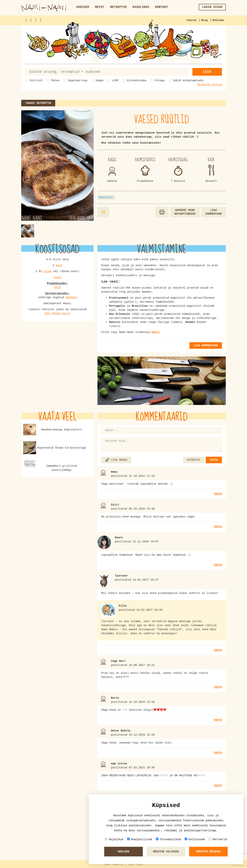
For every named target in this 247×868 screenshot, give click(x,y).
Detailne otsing (210, 85)
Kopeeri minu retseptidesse (185, 212)
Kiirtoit (36, 80)
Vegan (100, 80)
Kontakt (161, 7)
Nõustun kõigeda (208, 852)
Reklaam (218, 20)
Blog (205, 20)
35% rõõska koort (57, 313)
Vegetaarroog (77, 80)
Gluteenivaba (137, 80)
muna (59, 265)
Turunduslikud (168, 839)
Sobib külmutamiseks (188, 80)
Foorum (191, 20)
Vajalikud (114, 839)
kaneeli (71, 297)
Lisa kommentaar (214, 212)
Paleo (55, 80)
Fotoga (160, 80)
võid (58, 287)
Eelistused (195, 839)
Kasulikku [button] (141, 7)
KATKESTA (193, 460)
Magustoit (106, 197)
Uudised (83, 7)
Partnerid (218, 839)
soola (57, 277)
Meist (100, 7)
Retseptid (118, 7)
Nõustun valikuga (166, 852)
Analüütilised (140, 839)
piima (48, 271)
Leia (207, 72)
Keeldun (124, 852)
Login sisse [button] (212, 7)
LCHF (115, 80)
